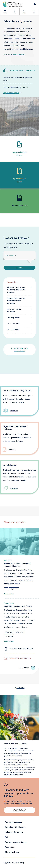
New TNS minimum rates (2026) (16, 87)
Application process (14, 822)
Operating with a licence (15, 827)
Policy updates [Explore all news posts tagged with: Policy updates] (14, 589)
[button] (19, 290)
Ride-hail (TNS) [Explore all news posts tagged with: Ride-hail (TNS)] (9, 632)
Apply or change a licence (16, 842)
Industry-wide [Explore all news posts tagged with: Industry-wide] (19, 632)
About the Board (12, 852)
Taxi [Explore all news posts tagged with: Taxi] (6, 589)
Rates (8, 837)
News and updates (15, 522)
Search (20, 268)
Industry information (14, 832)
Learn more (14, 411)
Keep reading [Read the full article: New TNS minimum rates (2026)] (9, 641)
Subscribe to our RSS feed (19, 810)
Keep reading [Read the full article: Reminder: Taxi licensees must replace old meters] (9, 594)
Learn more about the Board (14, 54)
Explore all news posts (12, 93)
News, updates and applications (23, 71)
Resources (10, 847)
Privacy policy (19, 863)
